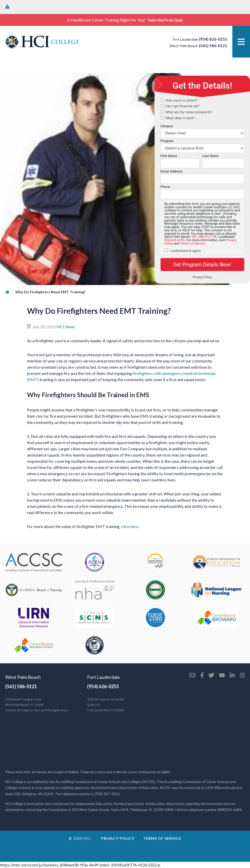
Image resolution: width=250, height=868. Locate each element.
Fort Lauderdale (103, 677)
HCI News (66, 327)
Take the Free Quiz (165, 20)
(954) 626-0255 (213, 39)
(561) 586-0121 (213, 46)
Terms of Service (162, 838)
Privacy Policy (118, 838)
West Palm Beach (23, 677)
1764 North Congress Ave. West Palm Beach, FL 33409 (37, 705)
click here (130, 526)
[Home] (10, 292)
